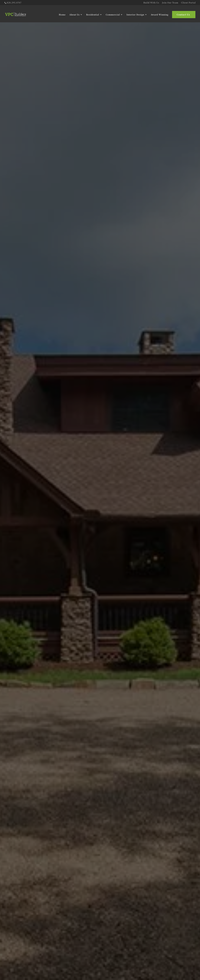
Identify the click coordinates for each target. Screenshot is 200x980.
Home (62, 15)
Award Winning (160, 15)
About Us (74, 15)
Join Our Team (170, 3)
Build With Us (151, 3)
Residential (93, 15)
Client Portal (188, 3)
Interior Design (135, 15)
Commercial (113, 15)
